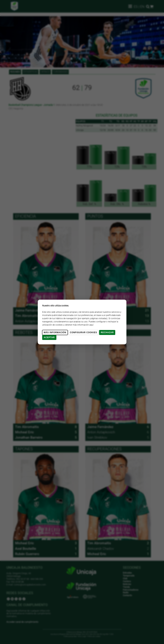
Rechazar (107, 332)
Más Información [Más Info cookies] (55, 332)
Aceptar (49, 337)
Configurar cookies (83, 332)
